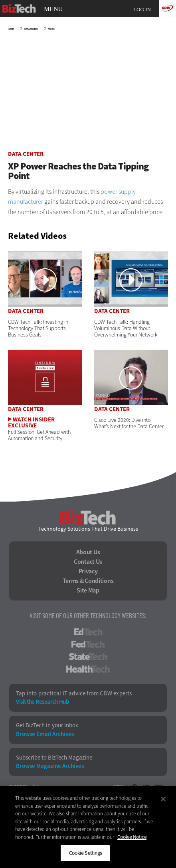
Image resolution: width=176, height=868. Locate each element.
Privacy (88, 571)
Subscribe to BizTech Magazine (54, 758)
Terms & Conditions (88, 581)
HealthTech (88, 669)
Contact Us (88, 562)
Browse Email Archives (45, 734)
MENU (53, 9)
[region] (88, 827)
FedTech (88, 644)
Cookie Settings (86, 853)
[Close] (163, 799)
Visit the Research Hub (42, 702)
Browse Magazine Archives (50, 766)
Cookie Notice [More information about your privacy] (132, 837)
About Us (88, 552)
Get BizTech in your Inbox (47, 725)
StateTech (88, 657)
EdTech (88, 632)
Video (51, 29)
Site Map (88, 590)
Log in (142, 9)
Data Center (31, 29)
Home (11, 29)
